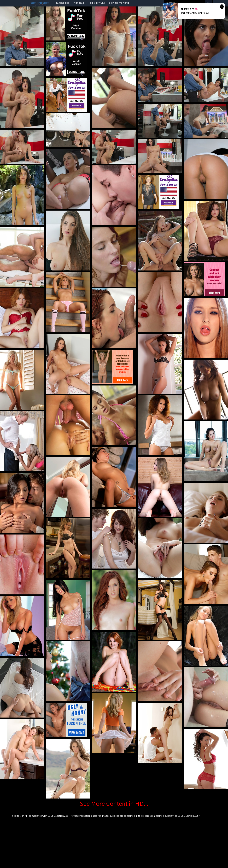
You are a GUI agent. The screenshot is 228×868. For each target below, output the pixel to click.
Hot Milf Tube (97, 3)
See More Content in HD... (114, 803)
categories (63, 3)
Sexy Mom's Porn (119, 3)
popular (79, 3)
